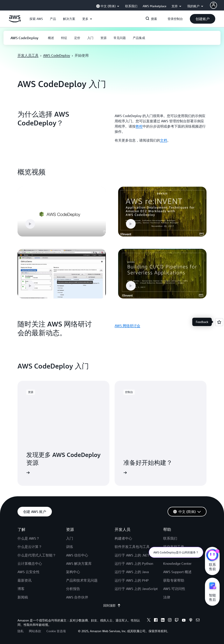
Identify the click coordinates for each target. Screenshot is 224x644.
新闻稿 (23, 597)
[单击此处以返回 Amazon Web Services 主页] (15, 21)
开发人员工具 (28, 55)
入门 (70, 538)
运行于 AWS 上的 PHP (132, 580)
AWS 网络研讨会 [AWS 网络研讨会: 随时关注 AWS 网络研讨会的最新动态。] (127, 326)
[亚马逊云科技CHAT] (212, 556)
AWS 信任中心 (77, 555)
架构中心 (73, 572)
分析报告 (73, 589)
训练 (70, 547)
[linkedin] (163, 621)
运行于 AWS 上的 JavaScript (136, 589)
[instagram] (170, 621)
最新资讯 (24, 580)
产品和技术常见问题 (82, 580)
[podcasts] (191, 621)
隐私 (21, 631)
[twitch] (177, 621)
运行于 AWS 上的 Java (132, 572)
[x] (149, 621)
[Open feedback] (219, 322)
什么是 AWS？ (29, 538)
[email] (198, 621)
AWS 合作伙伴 (77, 597)
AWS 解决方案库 (79, 563)
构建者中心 (123, 538)
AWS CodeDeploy (57, 55)
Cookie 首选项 (56, 631)
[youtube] (184, 621)
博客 (21, 589)
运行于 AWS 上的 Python (134, 563)
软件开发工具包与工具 (132, 547)
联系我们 (170, 538)
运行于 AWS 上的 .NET (132, 555)
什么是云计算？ (30, 547)
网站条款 (35, 631)
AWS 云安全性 (29, 572)
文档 (164, 140)
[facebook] (156, 621)
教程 (139, 126)
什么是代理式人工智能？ (37, 555)
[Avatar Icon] (213, 5)
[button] (36, 19)
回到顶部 (112, 605)
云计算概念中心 (30, 563)
